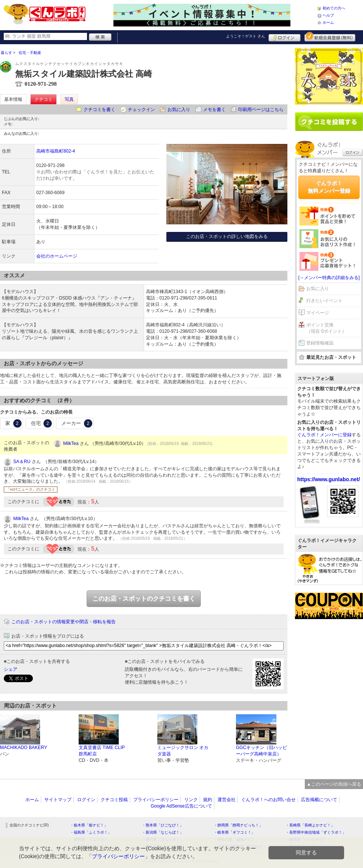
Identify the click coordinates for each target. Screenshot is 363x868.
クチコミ (43, 99)
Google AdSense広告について (181, 806)
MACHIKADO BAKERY (23, 748)
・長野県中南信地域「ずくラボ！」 (316, 832)
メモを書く (214, 110)
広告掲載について (319, 800)
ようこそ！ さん (246, 36)
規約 (208, 800)
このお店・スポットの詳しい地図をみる (227, 236)
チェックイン (141, 110)
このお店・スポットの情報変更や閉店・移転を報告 (64, 622)
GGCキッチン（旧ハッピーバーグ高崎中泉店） (261, 751)
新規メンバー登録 (330, 37)
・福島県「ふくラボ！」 (91, 832)
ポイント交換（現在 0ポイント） (326, 328)
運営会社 (226, 800)
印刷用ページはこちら (261, 110)
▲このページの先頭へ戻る (334, 784)
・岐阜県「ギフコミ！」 (234, 832)
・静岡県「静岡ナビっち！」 (238, 825)
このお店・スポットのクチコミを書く (144, 598)
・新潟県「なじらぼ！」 (163, 832)
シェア (11, 669)
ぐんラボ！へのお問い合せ (268, 800)
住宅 (42, 423)
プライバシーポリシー (156, 800)
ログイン (285, 37)
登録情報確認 (320, 343)
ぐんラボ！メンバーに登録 (324, 435)
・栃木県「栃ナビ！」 (89, 825)
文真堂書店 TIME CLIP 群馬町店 (102, 751)
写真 (69, 99)
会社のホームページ (57, 256)
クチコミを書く (99, 110)
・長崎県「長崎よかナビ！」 (310, 825)
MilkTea (71, 443)
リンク (191, 800)
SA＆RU (22, 462)
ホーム (328, 22)
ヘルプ (328, 15)
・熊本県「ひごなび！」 (163, 825)
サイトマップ (58, 800)
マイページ (318, 313)
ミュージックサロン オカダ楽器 (183, 751)
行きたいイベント (324, 301)
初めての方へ (334, 8)
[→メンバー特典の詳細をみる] (329, 278)
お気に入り (179, 110)
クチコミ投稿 (114, 800)
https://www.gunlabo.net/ (329, 479)
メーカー (77, 423)
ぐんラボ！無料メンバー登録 (329, 187)
